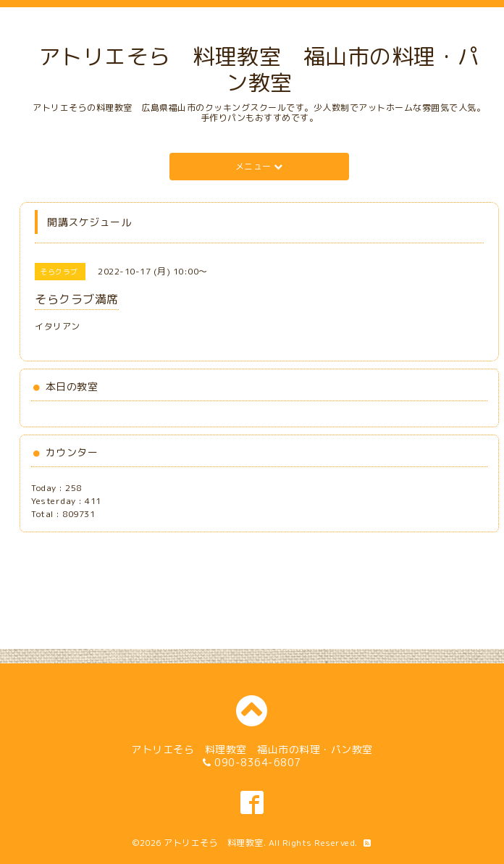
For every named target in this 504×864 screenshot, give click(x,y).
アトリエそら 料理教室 (214, 843)
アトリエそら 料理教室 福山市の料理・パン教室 (259, 70)
